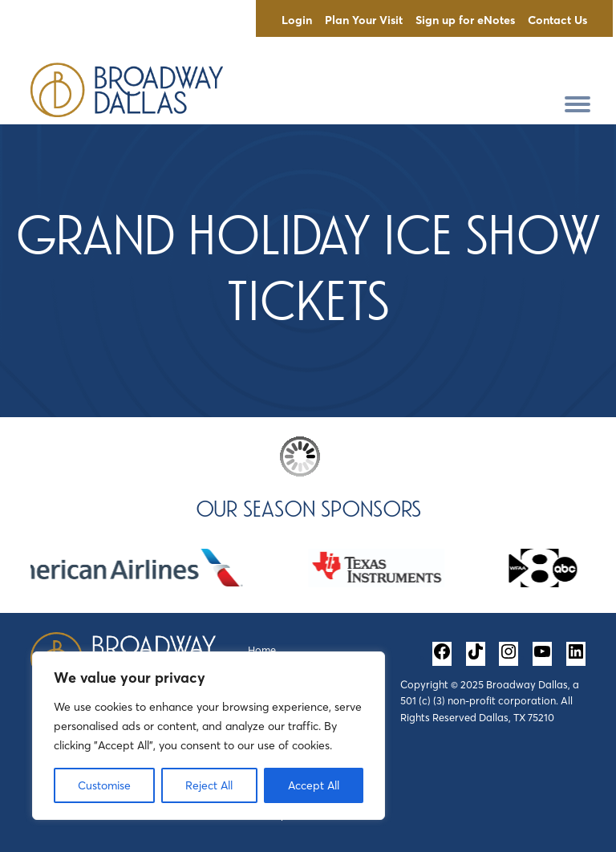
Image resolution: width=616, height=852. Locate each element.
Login (297, 20)
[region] (209, 736)
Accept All (314, 785)
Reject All (209, 785)
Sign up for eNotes (465, 20)
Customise (104, 785)
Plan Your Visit (364, 20)
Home (262, 650)
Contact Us (557, 20)
